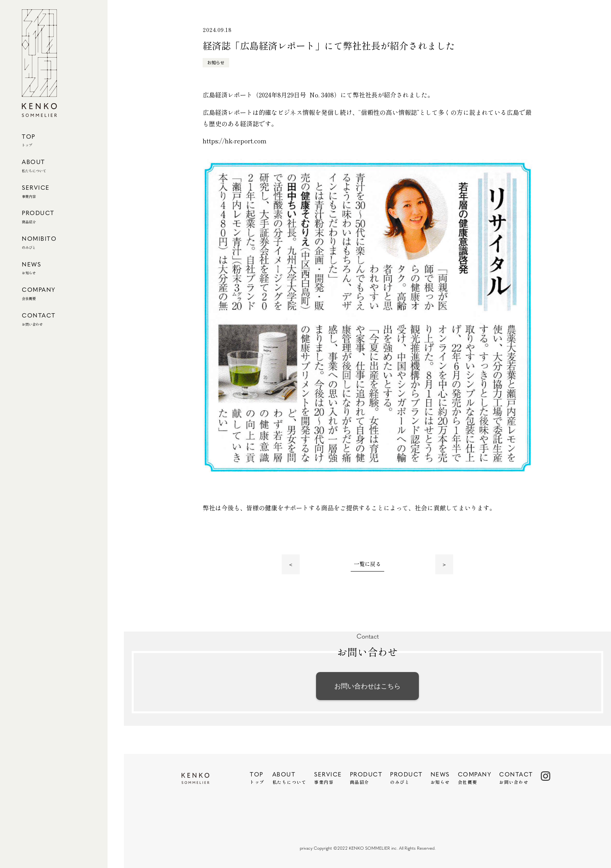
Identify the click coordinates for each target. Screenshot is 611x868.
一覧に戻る (367, 564)
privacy (306, 849)
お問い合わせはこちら (367, 686)
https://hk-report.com (235, 141)
